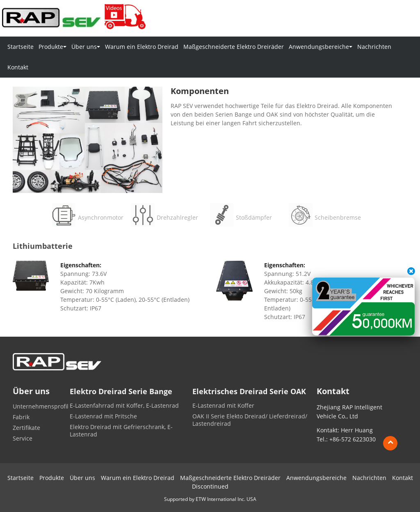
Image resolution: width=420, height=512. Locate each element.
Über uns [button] (86, 47)
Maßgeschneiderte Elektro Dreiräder (234, 47)
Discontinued (210, 486)
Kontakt (18, 67)
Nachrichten (374, 47)
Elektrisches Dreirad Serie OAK (249, 391)
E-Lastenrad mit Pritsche (103, 416)
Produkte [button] (52, 47)
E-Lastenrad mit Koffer (223, 406)
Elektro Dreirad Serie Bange (121, 391)
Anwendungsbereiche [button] (321, 47)
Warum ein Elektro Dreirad (142, 47)
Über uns (82, 478)
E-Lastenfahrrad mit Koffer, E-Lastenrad (124, 406)
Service (23, 439)
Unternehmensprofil (41, 406)
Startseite (21, 47)
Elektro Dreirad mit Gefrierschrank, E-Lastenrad (121, 431)
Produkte (52, 478)
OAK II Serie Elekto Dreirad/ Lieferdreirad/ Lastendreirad (250, 420)
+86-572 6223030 (353, 439)
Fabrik (21, 417)
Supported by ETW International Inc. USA (210, 499)
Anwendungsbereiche (316, 478)
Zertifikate (26, 428)
